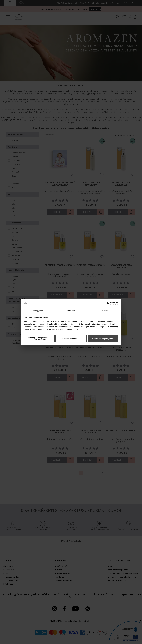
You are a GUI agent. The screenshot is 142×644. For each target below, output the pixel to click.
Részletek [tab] (71, 311)
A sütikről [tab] (104, 311)
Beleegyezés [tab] (38, 311)
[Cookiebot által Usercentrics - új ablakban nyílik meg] (109, 303)
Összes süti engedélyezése (103, 339)
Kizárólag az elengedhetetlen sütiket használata (39, 339)
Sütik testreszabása (71, 339)
